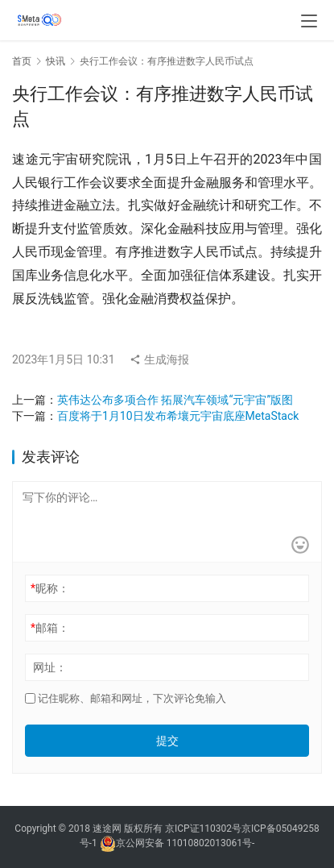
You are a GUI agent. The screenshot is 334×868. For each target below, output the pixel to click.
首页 (22, 61)
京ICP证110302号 (203, 829)
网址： (50, 667)
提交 (167, 741)
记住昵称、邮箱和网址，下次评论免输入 (126, 698)
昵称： (50, 588)
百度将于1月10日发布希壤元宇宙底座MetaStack (178, 416)
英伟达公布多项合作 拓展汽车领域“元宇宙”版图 (175, 400)
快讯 (56, 61)
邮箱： (50, 628)
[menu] (309, 21)
